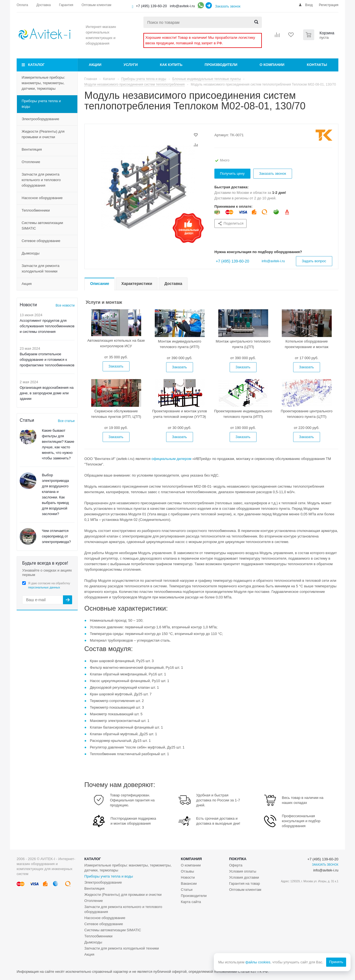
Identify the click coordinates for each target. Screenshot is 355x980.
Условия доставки (244, 877)
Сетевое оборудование (41, 241)
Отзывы (187, 871)
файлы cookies (258, 962)
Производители (221, 65)
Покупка (238, 859)
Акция (27, 284)
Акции (95, 65)
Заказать (116, 366)
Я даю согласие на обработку (49, 585)
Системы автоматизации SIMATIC (42, 226)
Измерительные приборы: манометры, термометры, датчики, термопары (43, 83)
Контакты (317, 65)
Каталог (36, 65)
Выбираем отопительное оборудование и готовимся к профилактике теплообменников (47, 360)
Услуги (131, 65)
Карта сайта (191, 902)
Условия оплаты (243, 871)
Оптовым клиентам (245, 890)
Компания (191, 859)
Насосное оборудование (42, 198)
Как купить (171, 65)
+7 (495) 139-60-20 (151, 6)
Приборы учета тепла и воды (41, 104)
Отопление (31, 162)
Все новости (65, 305)
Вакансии (189, 883)
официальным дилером (171, 459)
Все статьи (66, 421)
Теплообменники (36, 210)
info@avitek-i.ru (182, 6)
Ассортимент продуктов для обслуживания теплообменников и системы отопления (47, 326)
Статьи (187, 890)
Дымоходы (31, 253)
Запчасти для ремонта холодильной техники (40, 268)
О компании (272, 65)
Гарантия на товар (244, 883)
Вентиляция (32, 149)
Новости (188, 877)
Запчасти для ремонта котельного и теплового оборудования (41, 180)
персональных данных (44, 587)
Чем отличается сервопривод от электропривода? (56, 536)
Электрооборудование (40, 119)
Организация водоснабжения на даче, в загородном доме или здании (47, 393)
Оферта (236, 865)
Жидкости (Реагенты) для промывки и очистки (43, 134)
